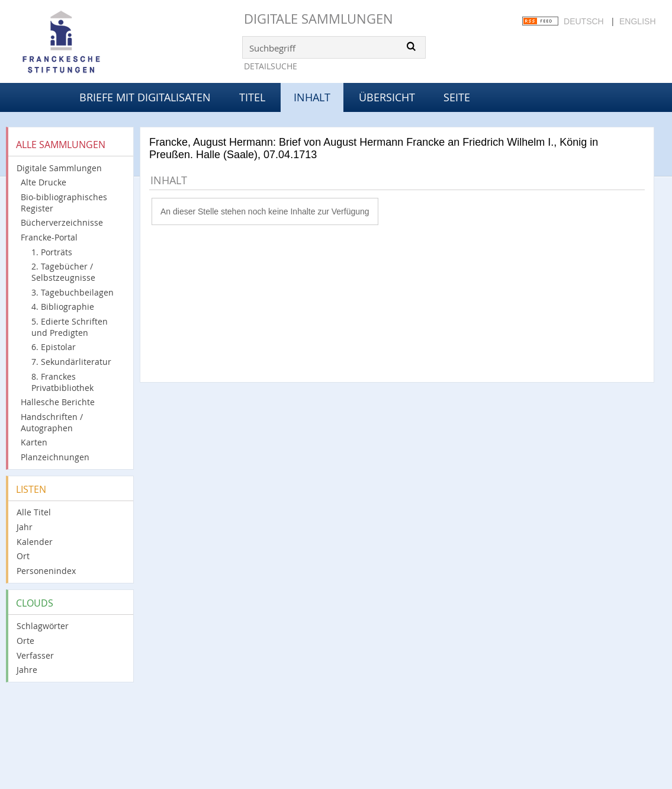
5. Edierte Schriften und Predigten (70, 327)
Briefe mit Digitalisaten (145, 97)
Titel (252, 97)
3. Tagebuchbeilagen (73, 292)
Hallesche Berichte (58, 402)
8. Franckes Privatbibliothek (62, 382)
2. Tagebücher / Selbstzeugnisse (63, 272)
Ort (23, 556)
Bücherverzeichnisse (62, 222)
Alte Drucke (44, 182)
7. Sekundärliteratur (71, 362)
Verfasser (35, 655)
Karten (34, 442)
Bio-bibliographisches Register (64, 203)
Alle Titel (34, 512)
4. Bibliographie (63, 307)
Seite (457, 97)
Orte (25, 641)
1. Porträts (52, 252)
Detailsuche (271, 66)
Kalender (35, 542)
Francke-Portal (49, 237)
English (637, 21)
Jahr (25, 527)
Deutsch (584, 21)
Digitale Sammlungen (319, 19)
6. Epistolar (54, 347)
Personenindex (46, 571)
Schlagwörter (43, 626)
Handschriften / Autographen (52, 422)
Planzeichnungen (55, 457)
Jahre (27, 670)
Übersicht (387, 97)
